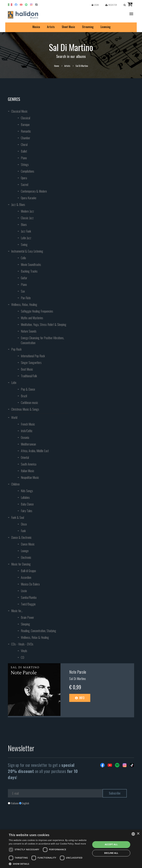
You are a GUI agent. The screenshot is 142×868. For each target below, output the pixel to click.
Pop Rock (16, 349)
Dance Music (28, 544)
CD (23, 657)
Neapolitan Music (30, 477)
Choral (24, 145)
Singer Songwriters (31, 363)
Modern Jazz (27, 211)
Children (15, 484)
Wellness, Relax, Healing (24, 304)
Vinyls (24, 651)
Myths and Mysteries (32, 318)
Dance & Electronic (21, 537)
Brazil (24, 396)
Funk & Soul (18, 517)
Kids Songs (27, 491)
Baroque (25, 125)
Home (57, 66)
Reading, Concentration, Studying (38, 631)
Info (80, 698)
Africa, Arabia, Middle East (35, 451)
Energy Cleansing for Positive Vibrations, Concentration (43, 340)
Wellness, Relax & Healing (35, 637)
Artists (51, 27)
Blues (24, 224)
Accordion (26, 577)
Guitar (24, 278)
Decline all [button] (111, 853)
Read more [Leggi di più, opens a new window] (80, 844)
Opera (24, 178)
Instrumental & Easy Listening (27, 251)
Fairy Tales (27, 511)
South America (29, 464)
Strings (25, 165)
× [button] (138, 834)
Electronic (26, 557)
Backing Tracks (29, 271)
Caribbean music (29, 403)
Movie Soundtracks (31, 264)
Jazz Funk (26, 231)
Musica (36, 27)
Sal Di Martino (77, 679)
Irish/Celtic (27, 431)
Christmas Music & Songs (25, 409)
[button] (49, 864)
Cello (23, 258)
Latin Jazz (26, 238)
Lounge (25, 551)
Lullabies (25, 497)
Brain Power (27, 617)
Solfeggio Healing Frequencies (37, 311)
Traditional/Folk (29, 376)
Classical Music (19, 111)
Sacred (25, 185)
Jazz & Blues (18, 205)
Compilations (28, 171)
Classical (26, 118)
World (14, 417)
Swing (24, 244)
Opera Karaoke (29, 198)
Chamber (26, 138)
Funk (23, 531)
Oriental (25, 457)
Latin (14, 383)
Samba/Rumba (29, 597)
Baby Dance (27, 504)
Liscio (24, 591)
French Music (28, 424)
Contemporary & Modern (34, 191)
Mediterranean (28, 444)
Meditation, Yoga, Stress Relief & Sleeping (44, 324)
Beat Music (27, 369)
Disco (24, 524)
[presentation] (35, 819)
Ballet (24, 151)
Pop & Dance (28, 389)
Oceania (25, 437)
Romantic (26, 131)
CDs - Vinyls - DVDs (22, 644)
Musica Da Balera (30, 584)
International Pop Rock (33, 356)
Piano (24, 158)
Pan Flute (26, 298)
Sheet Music (68, 27)
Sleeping (25, 624)
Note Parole (78, 672)
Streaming (88, 27)
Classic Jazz (27, 218)
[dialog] (71, 849)
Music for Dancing (21, 564)
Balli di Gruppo (28, 571)
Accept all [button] (111, 844)
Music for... (17, 611)
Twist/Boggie (28, 604)
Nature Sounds (29, 331)
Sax (23, 291)
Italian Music (28, 471)
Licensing (105, 27)
